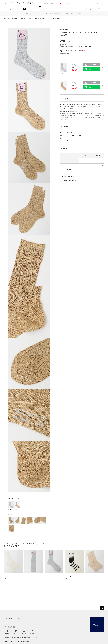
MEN (53, 4)
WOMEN (46, 4)
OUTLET (59, 4)
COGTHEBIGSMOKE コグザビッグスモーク (54, 14)
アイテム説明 (64, 99)
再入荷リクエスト (93, 65)
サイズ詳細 (63, 149)
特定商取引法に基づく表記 (31, 638)
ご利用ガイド (16, 632)
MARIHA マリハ (38, 14)
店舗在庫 (75, 70)
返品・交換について (65, 53)
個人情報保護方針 (17, 638)
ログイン (94, 4)
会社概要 (7, 632)
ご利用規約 (7, 638)
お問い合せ (31, 632)
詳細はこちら (88, 46)
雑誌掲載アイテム (70, 14)
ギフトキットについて (68, 177)
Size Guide (69, 169)
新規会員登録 (101, 4)
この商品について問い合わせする (71, 180)
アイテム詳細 (64, 126)
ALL (40, 4)
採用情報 (24, 632)
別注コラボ (79, 14)
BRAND (66, 4)
